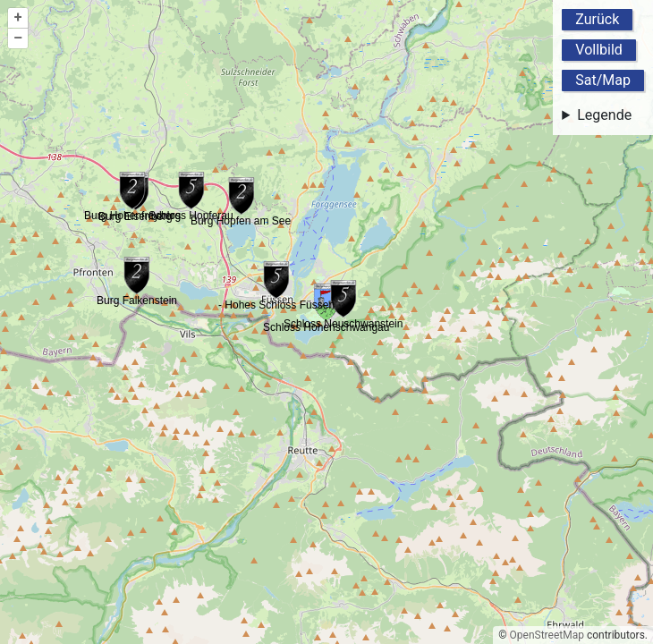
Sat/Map (603, 80)
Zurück (597, 19)
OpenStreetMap (547, 635)
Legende (604, 115)
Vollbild (599, 50)
